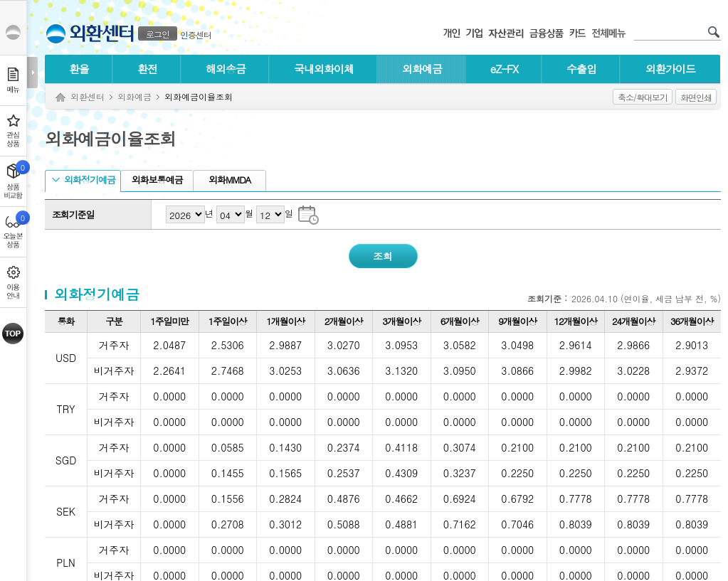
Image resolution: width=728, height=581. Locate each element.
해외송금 (226, 69)
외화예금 (422, 69)
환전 (147, 69)
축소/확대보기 (643, 97)
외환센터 (88, 96)
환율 (79, 69)
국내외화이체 (324, 69)
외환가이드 (670, 69)
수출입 (581, 69)
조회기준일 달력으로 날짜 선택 (308, 214)
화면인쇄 (696, 97)
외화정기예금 (84, 180)
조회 (383, 256)
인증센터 (196, 34)
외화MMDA (228, 180)
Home (60, 98)
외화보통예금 (155, 180)
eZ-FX (504, 69)
